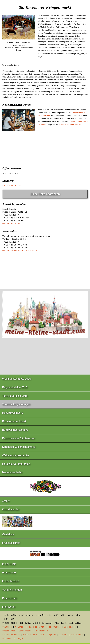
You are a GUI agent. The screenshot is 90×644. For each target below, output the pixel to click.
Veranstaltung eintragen (16, 404)
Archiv (6, 501)
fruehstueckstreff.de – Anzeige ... (72, 124)
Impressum (9, 607)
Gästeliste (8, 534)
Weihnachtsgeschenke (16, 455)
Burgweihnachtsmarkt (15, 430)
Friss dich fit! (37, 627)
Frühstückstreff (11, 543)
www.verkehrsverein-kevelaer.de (20, 251)
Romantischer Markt (14, 421)
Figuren (52, 635)
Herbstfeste (41, 631)
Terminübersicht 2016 (15, 396)
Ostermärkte (9, 631)
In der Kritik (9, 564)
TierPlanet (55, 627)
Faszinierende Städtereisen (18, 438)
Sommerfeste (25, 631)
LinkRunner (77, 635)
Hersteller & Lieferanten (16, 464)
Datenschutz (10, 598)
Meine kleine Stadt (34, 635)
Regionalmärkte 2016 (15, 387)
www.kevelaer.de (11, 224)
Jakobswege (70, 627)
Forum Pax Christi (12, 186)
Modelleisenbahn (12, 472)
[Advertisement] (45, 152)
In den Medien (11, 581)
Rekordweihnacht (12, 413)
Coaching (20, 627)
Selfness (7, 627)
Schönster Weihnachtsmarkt (19, 447)
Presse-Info (9, 573)
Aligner (64, 635)
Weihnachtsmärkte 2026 (17, 379)
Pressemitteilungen (13, 639)
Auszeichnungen (12, 590)
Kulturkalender (11, 509)
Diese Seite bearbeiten (45, 194)
